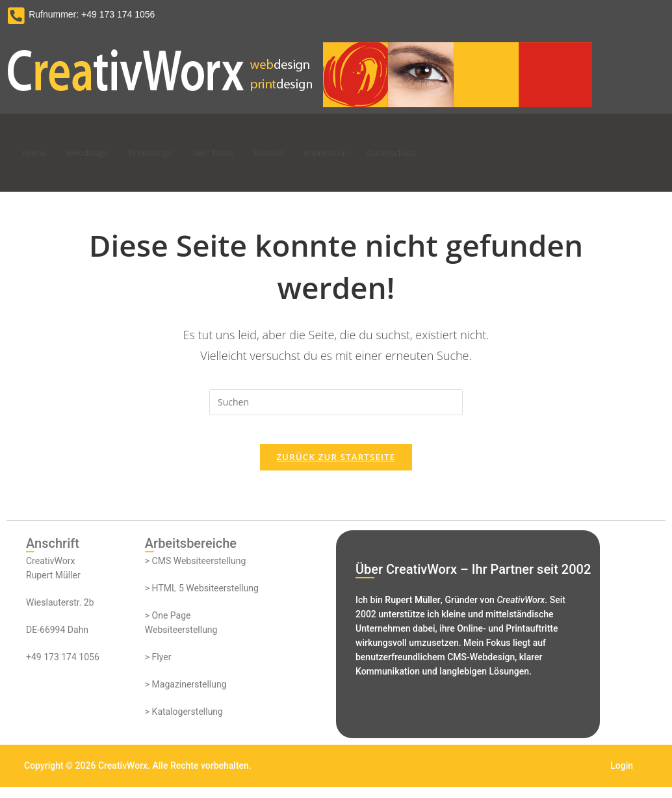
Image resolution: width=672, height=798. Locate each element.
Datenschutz (433, 153)
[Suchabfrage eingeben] (336, 402)
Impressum (359, 153)
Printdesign (165, 153)
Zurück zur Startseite (336, 468)
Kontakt (296, 153)
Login (622, 777)
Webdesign (95, 153)
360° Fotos (235, 153)
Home (36, 153)
